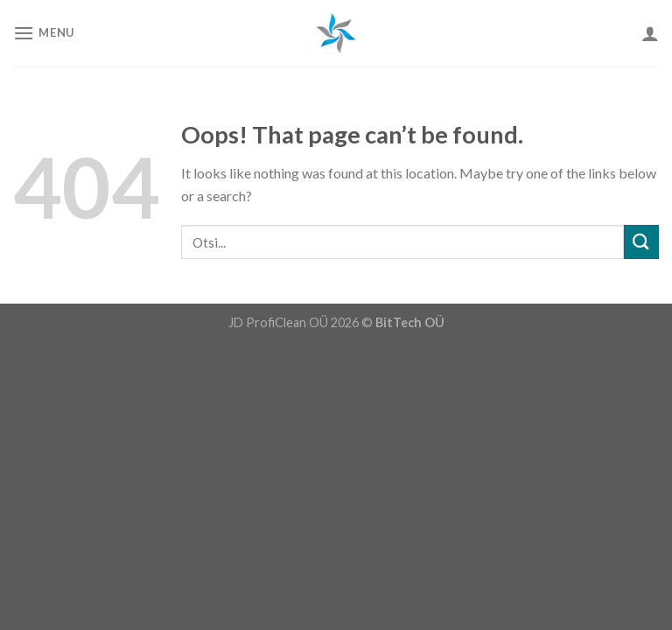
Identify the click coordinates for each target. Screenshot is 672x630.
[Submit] (641, 242)
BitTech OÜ (410, 322)
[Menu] (44, 33)
